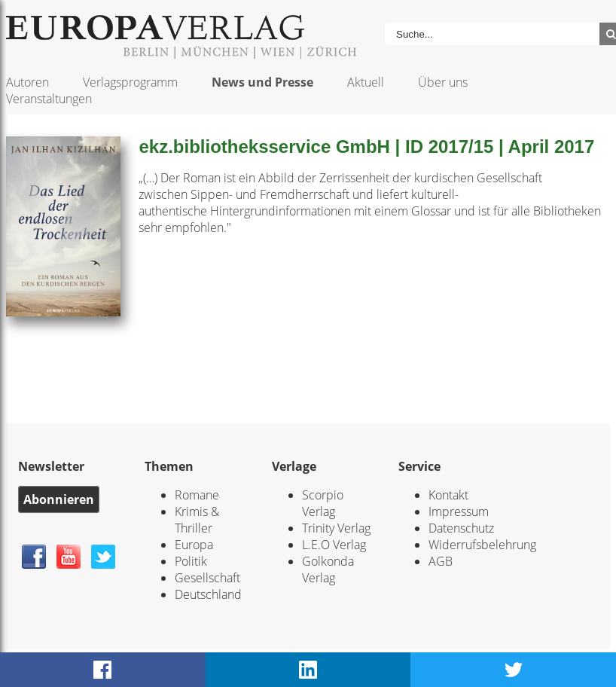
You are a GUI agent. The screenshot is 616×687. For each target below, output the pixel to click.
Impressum (459, 511)
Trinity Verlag (336, 528)
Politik (191, 561)
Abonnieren (59, 499)
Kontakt (448, 495)
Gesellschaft (207, 578)
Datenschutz (461, 528)
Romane (197, 495)
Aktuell (366, 82)
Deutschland (208, 594)
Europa (194, 545)
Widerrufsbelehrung (482, 545)
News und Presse (262, 82)
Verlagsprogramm (130, 82)
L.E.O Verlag (334, 545)
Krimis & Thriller (197, 520)
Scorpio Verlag (323, 503)
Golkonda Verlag (328, 569)
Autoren (27, 82)
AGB (441, 561)
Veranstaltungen (49, 99)
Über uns (443, 82)
